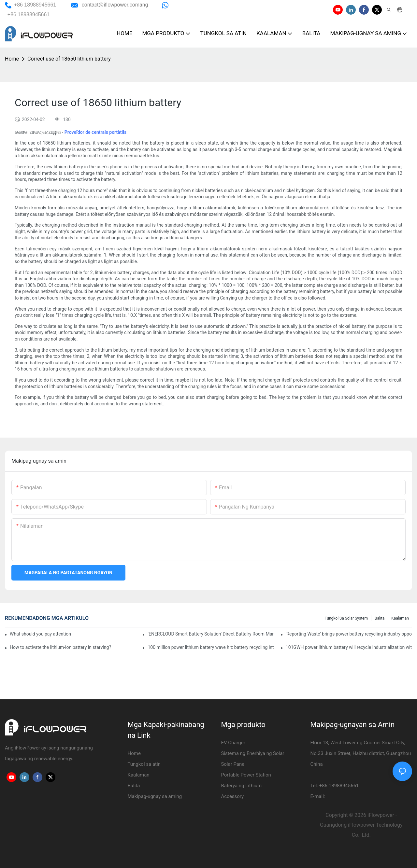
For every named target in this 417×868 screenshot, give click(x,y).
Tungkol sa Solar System (346, 618)
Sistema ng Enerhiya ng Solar (252, 753)
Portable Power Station (246, 775)
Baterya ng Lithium (241, 786)
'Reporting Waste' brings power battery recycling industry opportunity (349, 634)
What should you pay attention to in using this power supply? (40, 634)
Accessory (232, 796)
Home (12, 59)
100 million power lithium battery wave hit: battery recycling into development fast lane (211, 647)
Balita (380, 618)
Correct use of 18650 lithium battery (69, 59)
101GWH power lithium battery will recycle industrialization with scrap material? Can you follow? (349, 647)
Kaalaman (400, 618)
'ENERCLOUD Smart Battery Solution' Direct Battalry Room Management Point (211, 634)
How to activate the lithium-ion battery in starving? (60, 647)
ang (115, 5)
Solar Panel (233, 764)
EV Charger (233, 743)
